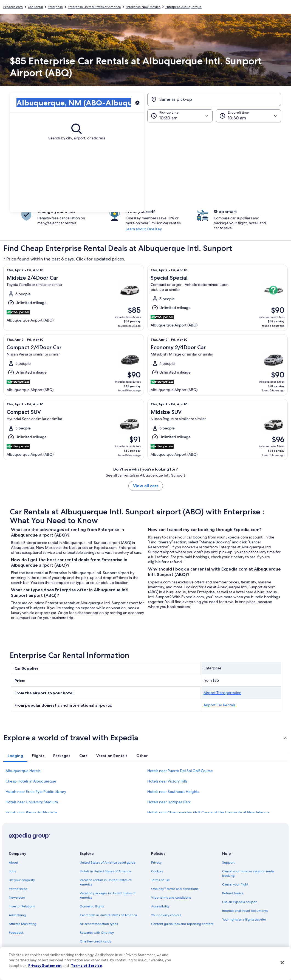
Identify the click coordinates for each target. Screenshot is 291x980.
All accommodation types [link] (99, 924)
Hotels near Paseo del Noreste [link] (31, 812)
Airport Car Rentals (219, 705)
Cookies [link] (157, 871)
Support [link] (228, 862)
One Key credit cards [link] (95, 941)
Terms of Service (87, 965)
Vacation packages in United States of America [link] (108, 895)
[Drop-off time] (248, 116)
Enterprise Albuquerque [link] (183, 7)
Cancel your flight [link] (235, 884)
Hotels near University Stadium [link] (32, 802)
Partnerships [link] (18, 889)
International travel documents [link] (245, 911)
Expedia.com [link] (13, 7)
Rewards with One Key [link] (97, 933)
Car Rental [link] (35, 7)
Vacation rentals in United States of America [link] (106, 882)
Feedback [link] (16, 933)
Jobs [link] (12, 871)
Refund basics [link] (233, 893)
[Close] (282, 963)
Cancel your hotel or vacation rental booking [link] (248, 873)
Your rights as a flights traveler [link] (244, 919)
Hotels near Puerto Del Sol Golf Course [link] (180, 771)
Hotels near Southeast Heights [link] (173, 792)
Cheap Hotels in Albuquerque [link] (31, 781)
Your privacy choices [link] (166, 915)
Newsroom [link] (17, 898)
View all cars (146, 486)
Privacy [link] (156, 862)
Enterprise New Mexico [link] (143, 7)
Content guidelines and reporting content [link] (182, 924)
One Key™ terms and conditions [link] (175, 889)
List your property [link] (22, 880)
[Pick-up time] (180, 116)
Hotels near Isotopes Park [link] (169, 802)
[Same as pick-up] (214, 99)
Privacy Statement (45, 965)
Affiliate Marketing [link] (22, 924)
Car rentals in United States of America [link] (108, 915)
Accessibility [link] (160, 906)
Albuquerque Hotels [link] (23, 771)
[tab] (15, 756)
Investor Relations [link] (22, 906)
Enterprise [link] (55, 7)
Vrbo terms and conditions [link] (171, 898)
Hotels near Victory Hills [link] (167, 781)
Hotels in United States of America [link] (105, 871)
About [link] (13, 862)
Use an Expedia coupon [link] (240, 902)
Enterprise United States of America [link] (94, 7)
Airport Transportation (222, 693)
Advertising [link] (17, 915)
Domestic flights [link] (92, 906)
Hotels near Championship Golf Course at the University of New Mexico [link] (208, 812)
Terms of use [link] (160, 880)
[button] (145, 167)
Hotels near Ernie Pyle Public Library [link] (36, 792)
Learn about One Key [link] (144, 229)
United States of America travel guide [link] (108, 862)
